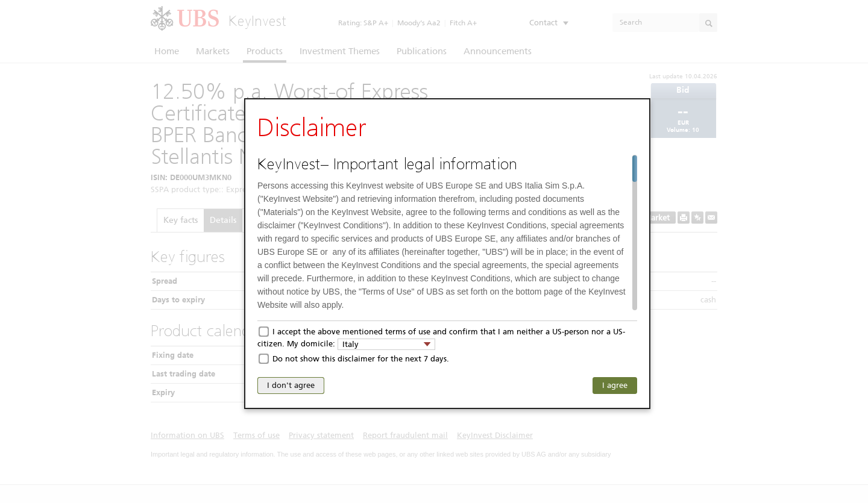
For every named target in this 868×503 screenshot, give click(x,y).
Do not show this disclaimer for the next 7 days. (361, 359)
